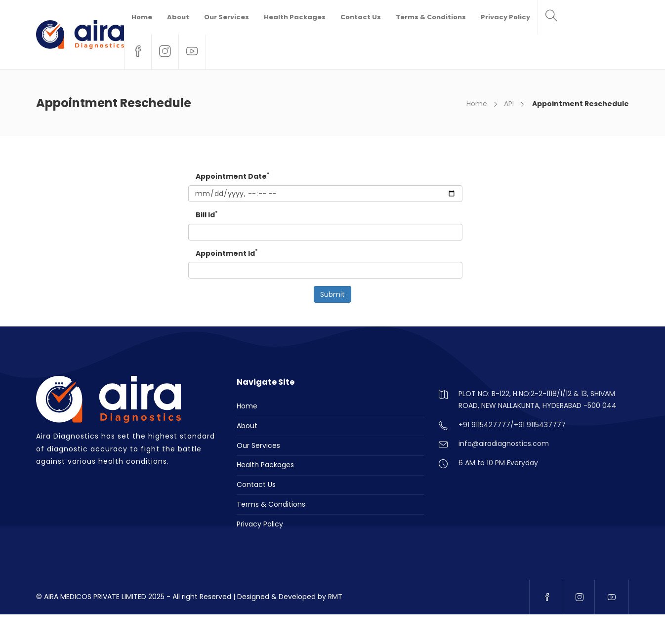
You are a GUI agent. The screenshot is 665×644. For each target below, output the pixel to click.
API (509, 104)
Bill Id (207, 215)
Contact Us (361, 17)
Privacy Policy (505, 17)
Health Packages (295, 17)
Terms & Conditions (431, 17)
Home (142, 17)
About (178, 17)
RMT (335, 597)
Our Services (227, 17)
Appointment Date (233, 176)
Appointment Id (227, 253)
